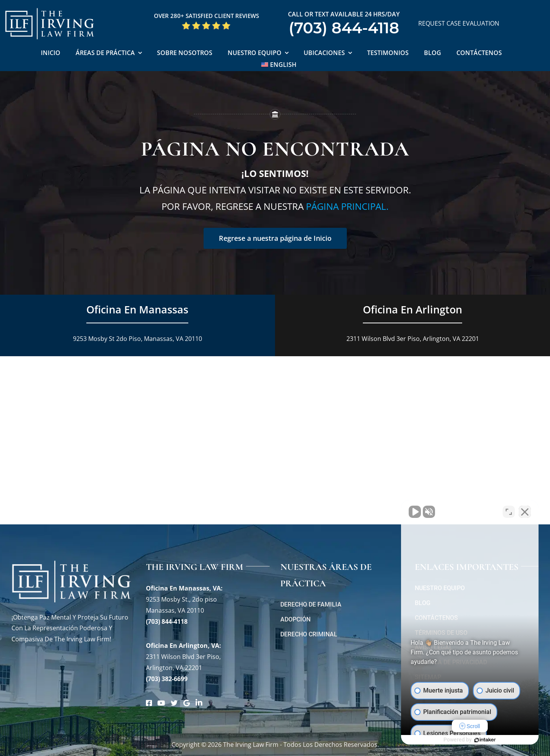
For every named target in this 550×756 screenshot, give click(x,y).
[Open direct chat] (509, 512)
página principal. (347, 206)
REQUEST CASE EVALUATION (459, 23)
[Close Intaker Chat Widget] (525, 512)
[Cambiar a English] (279, 65)
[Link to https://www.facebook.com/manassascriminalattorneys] (149, 703)
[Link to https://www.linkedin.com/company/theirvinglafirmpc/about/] (199, 703)
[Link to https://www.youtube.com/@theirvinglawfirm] (161, 703)
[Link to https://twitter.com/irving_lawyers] (174, 703)
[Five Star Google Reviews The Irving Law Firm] (206, 24)
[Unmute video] (415, 512)
